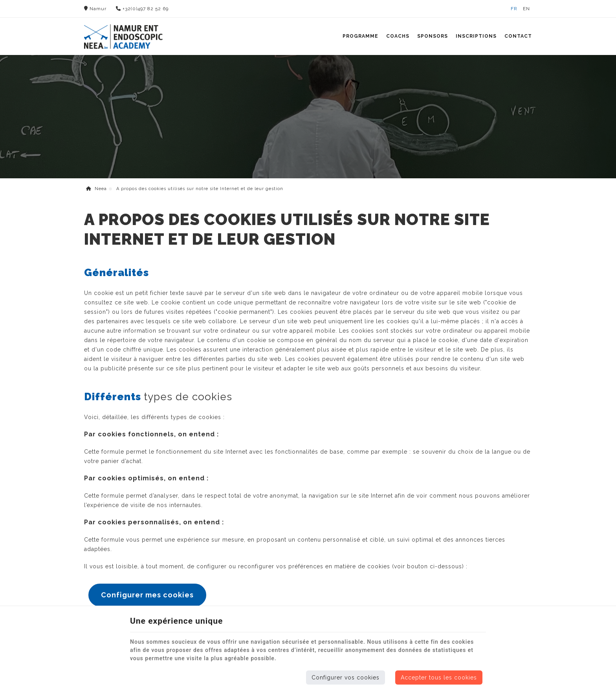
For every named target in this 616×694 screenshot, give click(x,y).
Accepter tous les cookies (439, 678)
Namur (95, 9)
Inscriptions (476, 36)
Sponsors (433, 36)
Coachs (398, 36)
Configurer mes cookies (147, 595)
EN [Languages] (526, 9)
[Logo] (123, 37)
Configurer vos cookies (346, 678)
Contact (518, 36)
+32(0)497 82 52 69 (142, 9)
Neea (96, 189)
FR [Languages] (514, 9)
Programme (360, 36)
